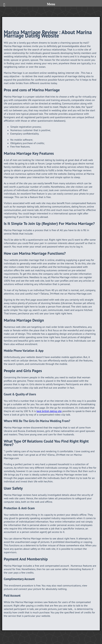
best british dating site (49, 411)
